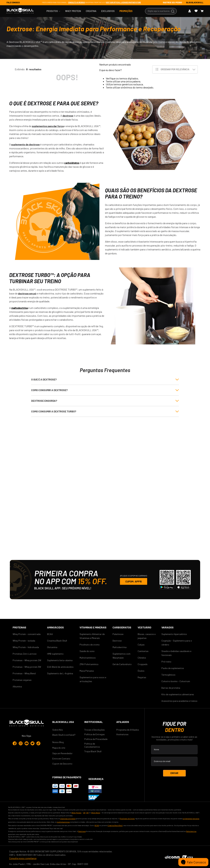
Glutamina (52, 647)
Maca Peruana (87, 671)
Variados (168, 627)
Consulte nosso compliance (23, 858)
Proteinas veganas (22, 680)
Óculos (141, 671)
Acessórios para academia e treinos (179, 701)
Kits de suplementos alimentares (178, 694)
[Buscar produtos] (173, 11)
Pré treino (166, 662)
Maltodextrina (120, 647)
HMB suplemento (55, 654)
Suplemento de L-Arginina (60, 673)
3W (87, 813)
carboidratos (72, 163)
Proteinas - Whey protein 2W (27, 660)
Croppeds (143, 664)
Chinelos (142, 658)
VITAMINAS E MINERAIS (93, 627)
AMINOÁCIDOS (55, 627)
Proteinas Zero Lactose (25, 654)
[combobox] (161, 11)
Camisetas (143, 651)
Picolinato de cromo (90, 645)
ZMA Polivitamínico (89, 664)
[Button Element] (191, 11)
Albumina (17, 686)
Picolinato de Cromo (127, 819)
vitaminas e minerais (68, 819)
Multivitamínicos (88, 658)
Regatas (142, 677)
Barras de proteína (171, 688)
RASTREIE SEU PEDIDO (172, 2)
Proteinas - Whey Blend (24, 673)
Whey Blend (96, 813)
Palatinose (118, 634)
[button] (105, 380)
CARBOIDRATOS (122, 627)
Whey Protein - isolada (24, 641)
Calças (141, 645)
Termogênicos (168, 675)
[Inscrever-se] (174, 773)
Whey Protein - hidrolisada (26, 647)
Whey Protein (76, 813)
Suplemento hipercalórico (174, 634)
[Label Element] (174, 750)
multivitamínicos (63, 822)
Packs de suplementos (173, 668)
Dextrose (117, 641)
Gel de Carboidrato (122, 664)
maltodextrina (20, 308)
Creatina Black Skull (57, 641)
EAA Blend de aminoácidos (60, 667)
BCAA (50, 634)
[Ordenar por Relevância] (175, 69)
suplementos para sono (191, 819)
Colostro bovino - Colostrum (176, 681)
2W (84, 813)
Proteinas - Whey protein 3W (27, 667)
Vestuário (144, 627)
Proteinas (19, 627)
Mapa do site (59, 748)
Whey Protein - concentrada (27, 634)
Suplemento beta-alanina (60, 660)
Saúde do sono (87, 651)
